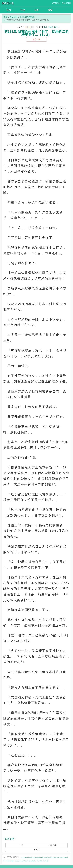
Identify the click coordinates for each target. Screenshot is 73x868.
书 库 (23, 10)
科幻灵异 (14, 17)
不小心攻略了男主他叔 (27, 858)
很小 (45, 27)
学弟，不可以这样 (44, 861)
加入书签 (36, 39)
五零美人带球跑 (27, 861)
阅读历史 (56, 3)
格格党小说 (8, 3)
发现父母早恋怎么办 (18, 861)
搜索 (50, 10)
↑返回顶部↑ (9, 839)
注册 (69, 3)
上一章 (21, 845)
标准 (51, 27)
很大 (56, 27)
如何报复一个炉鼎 (35, 861)
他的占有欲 (46, 858)
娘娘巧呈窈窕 (53, 858)
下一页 (36, 850)
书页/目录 (52, 845)
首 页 (9, 10)
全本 (36, 10)
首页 (6, 17)
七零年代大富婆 (60, 858)
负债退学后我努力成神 (38, 858)
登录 (64, 3)
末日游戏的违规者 (27, 17)
